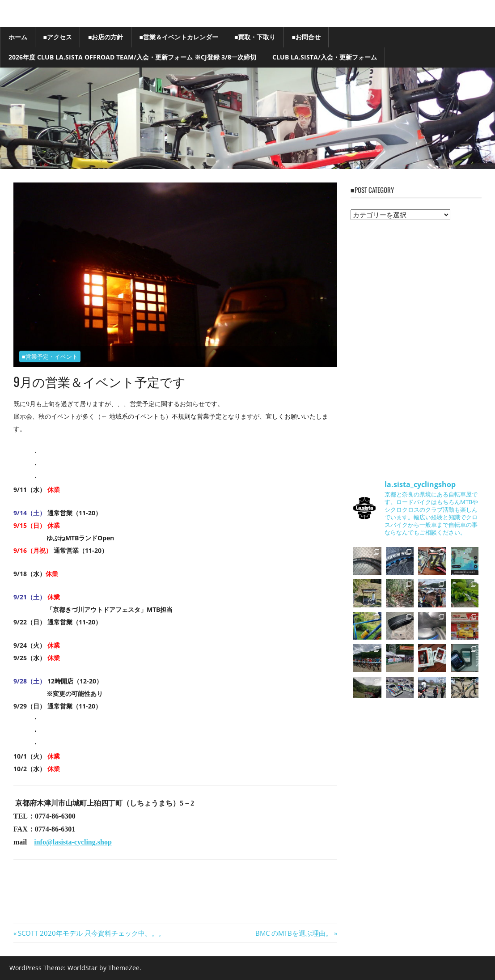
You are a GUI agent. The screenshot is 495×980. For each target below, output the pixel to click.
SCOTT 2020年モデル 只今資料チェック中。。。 (91, 933)
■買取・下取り (255, 37)
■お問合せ (306, 37)
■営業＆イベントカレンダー (178, 37)
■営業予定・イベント (50, 356)
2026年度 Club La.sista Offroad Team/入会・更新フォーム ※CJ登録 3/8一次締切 (132, 57)
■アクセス (58, 37)
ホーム (18, 37)
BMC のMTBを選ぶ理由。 (294, 933)
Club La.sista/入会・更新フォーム (325, 57)
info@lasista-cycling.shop (73, 842)
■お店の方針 (106, 37)
